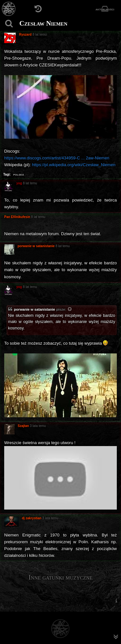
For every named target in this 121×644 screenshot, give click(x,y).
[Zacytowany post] (70, 310)
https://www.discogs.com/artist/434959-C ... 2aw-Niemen (57, 158)
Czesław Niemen (43, 23)
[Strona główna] (9, 9)
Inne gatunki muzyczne (60, 577)
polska (19, 174)
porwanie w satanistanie (35, 309)
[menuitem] (116, 600)
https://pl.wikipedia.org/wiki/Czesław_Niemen (74, 165)
